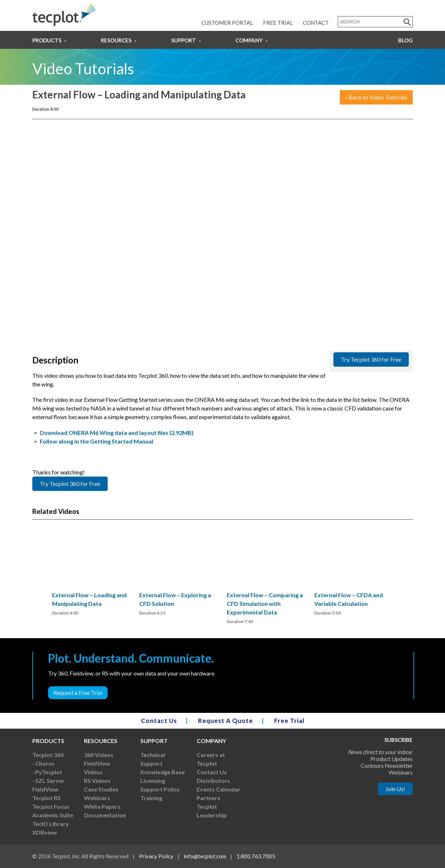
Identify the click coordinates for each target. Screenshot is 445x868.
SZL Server (50, 781)
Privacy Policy (156, 856)
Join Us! (395, 789)
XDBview (45, 832)
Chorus (45, 763)
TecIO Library (51, 824)
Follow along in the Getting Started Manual (97, 441)
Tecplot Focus (51, 806)
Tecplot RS (46, 798)
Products (47, 40)
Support (184, 40)
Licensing (153, 781)
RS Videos (97, 781)
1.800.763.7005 (256, 856)
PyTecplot (49, 772)
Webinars (97, 798)
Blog (405, 40)
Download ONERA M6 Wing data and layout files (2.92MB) (117, 433)
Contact (316, 23)
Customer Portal (227, 23)
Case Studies (101, 789)
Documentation (105, 815)
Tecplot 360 (48, 755)
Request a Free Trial (78, 693)
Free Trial (278, 23)
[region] (91, 576)
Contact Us (159, 721)
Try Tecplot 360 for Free (371, 359)
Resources (116, 40)
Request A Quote (226, 721)
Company (249, 40)
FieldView (45, 789)
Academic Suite (53, 815)
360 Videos (99, 755)
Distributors (213, 781)
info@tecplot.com (205, 856)
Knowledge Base (163, 772)
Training (151, 798)
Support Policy (160, 789)
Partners (209, 798)
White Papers (102, 806)
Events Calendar (219, 789)
